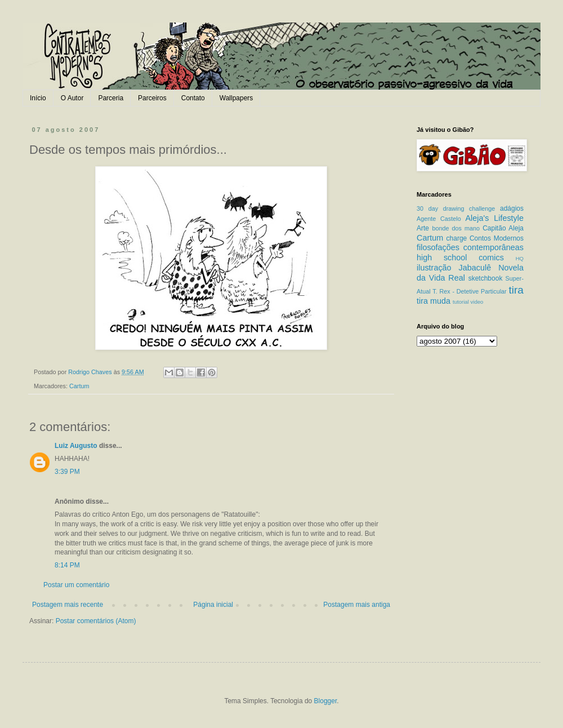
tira (516, 290)
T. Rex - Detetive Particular (469, 291)
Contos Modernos (497, 238)
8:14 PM (67, 565)
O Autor (72, 98)
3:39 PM (67, 472)
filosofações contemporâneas (470, 247)
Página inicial (213, 605)
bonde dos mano (456, 228)
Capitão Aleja (503, 228)
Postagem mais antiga (357, 605)
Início (38, 98)
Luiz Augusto (76, 446)
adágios (512, 208)
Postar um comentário (76, 585)
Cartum (79, 386)
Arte (423, 228)
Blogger (326, 701)
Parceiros (152, 98)
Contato (193, 98)
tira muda (434, 301)
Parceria (111, 98)
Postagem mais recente (68, 605)
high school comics (460, 258)
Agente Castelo (439, 219)
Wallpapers (236, 98)
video (477, 302)
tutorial (461, 302)
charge (457, 238)
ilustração (434, 268)
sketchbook (486, 278)
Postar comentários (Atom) (96, 621)
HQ (520, 258)
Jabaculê (475, 268)
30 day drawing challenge (456, 208)
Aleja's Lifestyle (494, 218)
